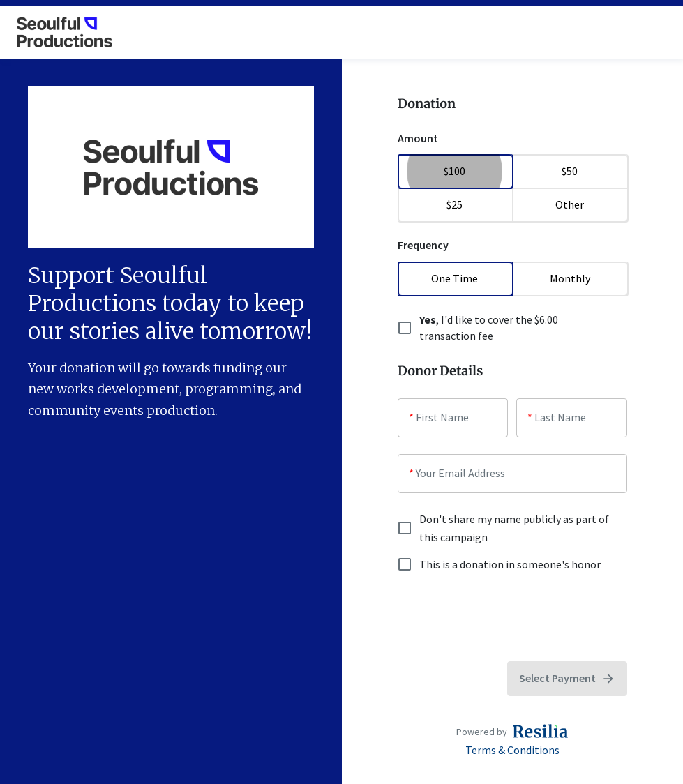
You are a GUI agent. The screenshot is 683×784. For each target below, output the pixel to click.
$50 (570, 171)
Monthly (570, 278)
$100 (455, 171)
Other (570, 204)
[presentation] (504, 617)
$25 (455, 204)
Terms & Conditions (512, 750)
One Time (455, 278)
